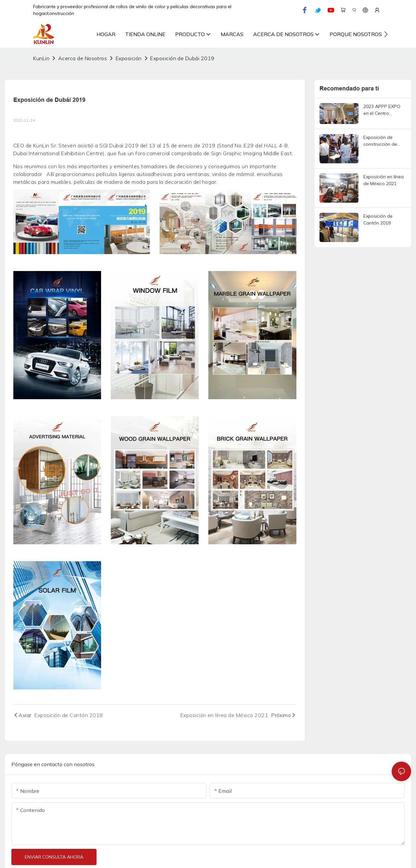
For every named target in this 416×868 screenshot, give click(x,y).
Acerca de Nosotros (83, 58)
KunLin (41, 58)
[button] (386, 34)
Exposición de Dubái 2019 (182, 58)
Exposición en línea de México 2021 (383, 180)
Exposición (129, 58)
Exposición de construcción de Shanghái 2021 (380, 141)
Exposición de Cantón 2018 (378, 219)
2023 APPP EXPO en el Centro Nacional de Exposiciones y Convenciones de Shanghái (382, 110)
